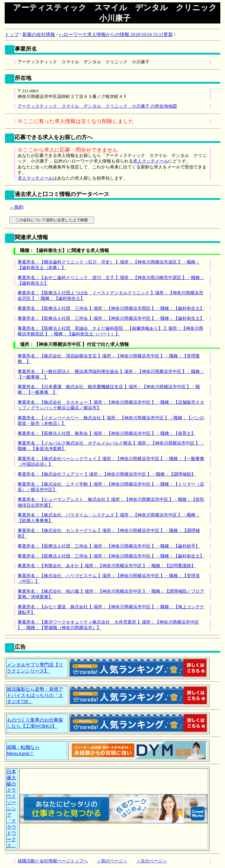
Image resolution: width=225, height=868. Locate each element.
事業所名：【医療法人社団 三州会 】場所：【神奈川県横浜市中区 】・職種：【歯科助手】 (109, 546)
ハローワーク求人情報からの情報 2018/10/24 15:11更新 (116, 34)
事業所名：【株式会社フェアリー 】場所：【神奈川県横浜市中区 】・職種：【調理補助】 (106, 474)
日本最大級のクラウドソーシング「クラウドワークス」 (11, 809)
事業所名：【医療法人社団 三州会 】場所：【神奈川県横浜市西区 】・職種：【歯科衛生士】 (111, 308)
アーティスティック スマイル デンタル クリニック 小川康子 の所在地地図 (97, 106)
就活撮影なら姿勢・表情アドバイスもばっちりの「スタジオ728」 (35, 695)
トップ (12, 34)
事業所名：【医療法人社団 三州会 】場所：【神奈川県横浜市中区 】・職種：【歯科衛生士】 (111, 318)
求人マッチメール (151, 161)
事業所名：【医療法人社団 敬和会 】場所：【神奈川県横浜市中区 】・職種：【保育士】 (106, 433)
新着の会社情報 (39, 34)
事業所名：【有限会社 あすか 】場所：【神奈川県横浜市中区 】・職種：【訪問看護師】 (106, 566)
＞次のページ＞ (152, 861)
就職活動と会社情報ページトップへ (53, 861)
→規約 (16, 207)
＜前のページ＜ (112, 861)
